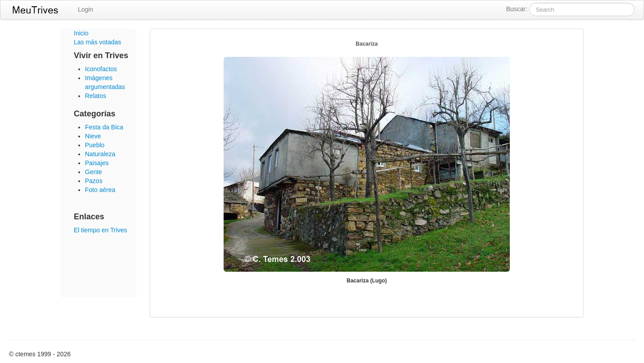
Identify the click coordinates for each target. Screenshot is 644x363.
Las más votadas (97, 42)
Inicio (81, 33)
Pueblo (95, 145)
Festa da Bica (104, 127)
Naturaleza (100, 154)
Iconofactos (101, 69)
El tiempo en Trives (100, 230)
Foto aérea (100, 190)
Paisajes (97, 163)
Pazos (94, 181)
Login (85, 9)
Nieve (93, 136)
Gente (93, 172)
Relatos (95, 96)
